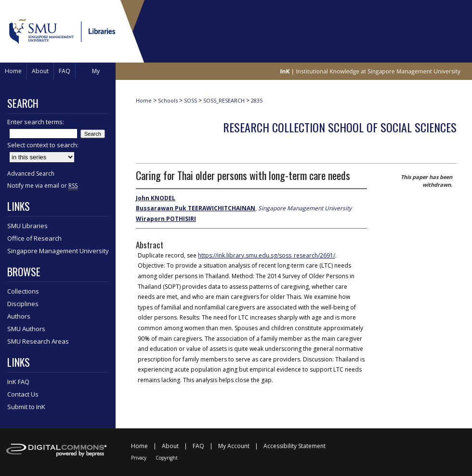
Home (144, 100)
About (170, 446)
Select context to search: (43, 145)
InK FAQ (18, 382)
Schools (168, 100)
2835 (257, 100)
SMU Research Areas (38, 341)
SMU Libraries (27, 226)
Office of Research (34, 238)
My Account (234, 446)
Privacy (139, 458)
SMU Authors (26, 329)
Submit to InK (26, 407)
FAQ (198, 446)
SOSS (190, 100)
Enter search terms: (36, 122)
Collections (23, 291)
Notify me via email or (42, 186)
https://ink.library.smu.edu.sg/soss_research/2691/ (267, 255)
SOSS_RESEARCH (224, 100)
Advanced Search (31, 174)
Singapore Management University (58, 251)
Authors (19, 316)
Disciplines (23, 304)
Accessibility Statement (295, 446)
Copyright (167, 458)
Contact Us (23, 394)
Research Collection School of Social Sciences (340, 127)
